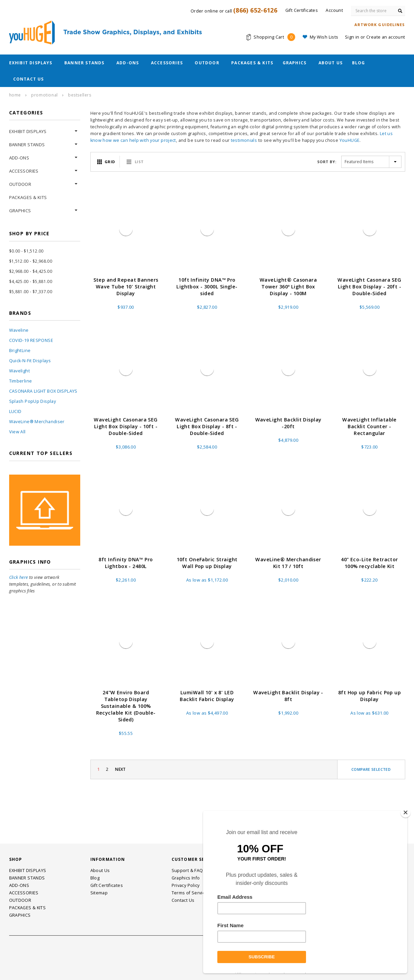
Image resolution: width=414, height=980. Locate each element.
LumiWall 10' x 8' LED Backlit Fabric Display (207, 696)
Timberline (21, 381)
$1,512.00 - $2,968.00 (31, 261)
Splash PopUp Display (33, 401)
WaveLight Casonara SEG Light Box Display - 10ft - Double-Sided (126, 426)
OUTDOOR (207, 63)
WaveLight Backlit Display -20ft (288, 423)
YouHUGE (350, 140)
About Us (331, 63)
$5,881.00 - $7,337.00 (31, 292)
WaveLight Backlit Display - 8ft (288, 696)
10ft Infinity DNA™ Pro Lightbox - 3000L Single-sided (207, 287)
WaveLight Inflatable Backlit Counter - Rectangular (369, 426)
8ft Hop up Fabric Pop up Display (369, 696)
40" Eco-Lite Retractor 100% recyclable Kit (369, 563)
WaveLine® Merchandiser (37, 422)
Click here (19, 577)
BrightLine (20, 351)
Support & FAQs (189, 870)
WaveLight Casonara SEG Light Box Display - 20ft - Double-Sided (369, 287)
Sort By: (327, 162)
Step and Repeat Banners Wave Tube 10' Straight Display (126, 287)
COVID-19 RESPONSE (31, 340)
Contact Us (29, 79)
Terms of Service (190, 893)
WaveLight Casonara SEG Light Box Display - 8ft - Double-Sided (207, 426)
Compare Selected (371, 769)
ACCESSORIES (167, 63)
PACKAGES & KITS (252, 63)
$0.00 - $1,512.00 (26, 251)
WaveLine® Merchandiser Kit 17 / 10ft (288, 563)
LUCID (15, 411)
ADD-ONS (128, 63)
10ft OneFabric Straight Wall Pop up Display (207, 563)
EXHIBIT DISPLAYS (31, 63)
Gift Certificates (107, 885)
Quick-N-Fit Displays (30, 361)
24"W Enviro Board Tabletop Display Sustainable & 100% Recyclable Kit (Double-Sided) (126, 706)
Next (121, 769)
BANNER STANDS (84, 63)
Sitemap (99, 893)
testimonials (244, 140)
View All (17, 432)
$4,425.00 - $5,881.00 (31, 281)
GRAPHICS (295, 63)
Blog (359, 63)
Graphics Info (186, 878)
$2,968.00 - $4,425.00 (31, 271)
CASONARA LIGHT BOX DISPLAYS (43, 391)
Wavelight (19, 371)
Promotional (45, 95)
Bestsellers (80, 95)
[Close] (406, 812)
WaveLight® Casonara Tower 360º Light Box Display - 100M (288, 287)
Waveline (19, 330)
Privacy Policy (186, 885)
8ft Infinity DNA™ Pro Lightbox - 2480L (126, 563)
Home (15, 95)
